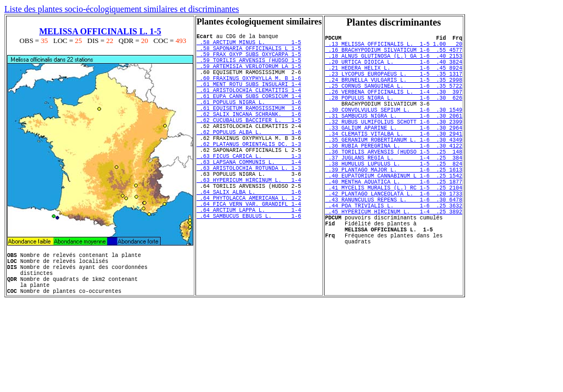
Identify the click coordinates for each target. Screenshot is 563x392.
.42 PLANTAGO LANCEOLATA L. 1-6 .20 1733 (394, 237)
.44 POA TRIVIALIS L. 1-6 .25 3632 (394, 253)
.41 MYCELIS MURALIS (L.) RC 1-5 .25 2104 (394, 230)
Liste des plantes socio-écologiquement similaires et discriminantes (122, 9)
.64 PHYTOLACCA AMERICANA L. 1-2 (249, 243)
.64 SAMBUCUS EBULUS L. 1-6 (249, 266)
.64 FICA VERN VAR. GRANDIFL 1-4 (249, 251)
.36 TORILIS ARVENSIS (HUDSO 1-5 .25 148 (394, 184)
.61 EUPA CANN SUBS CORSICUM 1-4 (249, 114)
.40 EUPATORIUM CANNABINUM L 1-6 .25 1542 (394, 215)
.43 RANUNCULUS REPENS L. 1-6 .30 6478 (394, 245)
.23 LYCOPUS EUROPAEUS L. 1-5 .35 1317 (394, 85)
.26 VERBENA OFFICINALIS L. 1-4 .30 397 (394, 108)
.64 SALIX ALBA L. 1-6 (249, 236)
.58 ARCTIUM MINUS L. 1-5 (249, 45)
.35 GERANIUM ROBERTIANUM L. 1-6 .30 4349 (394, 169)
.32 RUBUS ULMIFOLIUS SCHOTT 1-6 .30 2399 (394, 146)
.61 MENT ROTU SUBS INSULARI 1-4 (249, 99)
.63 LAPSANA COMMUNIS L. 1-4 (249, 198)
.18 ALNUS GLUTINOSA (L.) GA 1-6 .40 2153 (394, 62)
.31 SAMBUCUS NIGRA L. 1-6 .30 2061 (394, 138)
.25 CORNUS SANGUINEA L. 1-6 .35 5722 (394, 100)
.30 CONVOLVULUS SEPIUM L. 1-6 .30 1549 (394, 131)
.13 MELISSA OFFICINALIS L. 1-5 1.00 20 (394, 47)
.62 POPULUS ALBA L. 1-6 (249, 160)
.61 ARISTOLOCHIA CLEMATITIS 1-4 (249, 106)
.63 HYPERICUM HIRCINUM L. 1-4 (249, 220)
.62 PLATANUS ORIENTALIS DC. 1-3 (249, 175)
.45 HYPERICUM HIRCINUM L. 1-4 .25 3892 (394, 260)
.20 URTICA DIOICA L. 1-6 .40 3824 (394, 70)
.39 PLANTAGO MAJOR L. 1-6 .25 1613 (394, 207)
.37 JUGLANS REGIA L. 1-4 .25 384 (394, 192)
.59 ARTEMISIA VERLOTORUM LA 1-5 (249, 76)
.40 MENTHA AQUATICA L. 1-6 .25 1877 (394, 222)
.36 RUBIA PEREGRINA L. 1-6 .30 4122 (394, 176)
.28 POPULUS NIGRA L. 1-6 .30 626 (394, 115)
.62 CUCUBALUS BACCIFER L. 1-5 (249, 144)
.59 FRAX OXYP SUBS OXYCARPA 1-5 (249, 60)
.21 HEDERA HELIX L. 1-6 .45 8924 (394, 77)
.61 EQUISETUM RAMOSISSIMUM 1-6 (249, 129)
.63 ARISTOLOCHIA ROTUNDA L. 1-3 (249, 205)
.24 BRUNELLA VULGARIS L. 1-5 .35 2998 (394, 93)
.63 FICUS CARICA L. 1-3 (249, 190)
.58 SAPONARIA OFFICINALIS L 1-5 (249, 53)
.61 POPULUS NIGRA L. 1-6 (249, 121)
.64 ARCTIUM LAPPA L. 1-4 (249, 259)
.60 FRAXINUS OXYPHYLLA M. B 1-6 (249, 91)
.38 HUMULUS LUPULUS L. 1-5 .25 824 (394, 199)
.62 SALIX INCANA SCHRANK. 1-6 (249, 137)
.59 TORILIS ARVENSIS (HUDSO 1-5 (249, 68)
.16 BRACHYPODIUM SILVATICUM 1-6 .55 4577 (394, 54)
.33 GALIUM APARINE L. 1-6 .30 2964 (394, 154)
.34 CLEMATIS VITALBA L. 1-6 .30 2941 (394, 161)
